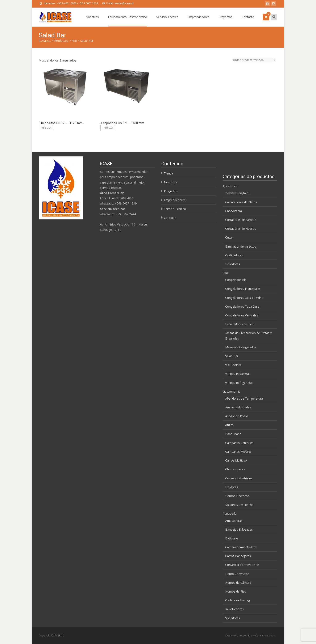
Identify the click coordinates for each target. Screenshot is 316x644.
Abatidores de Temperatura (244, 398)
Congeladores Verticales (242, 315)
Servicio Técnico (167, 21)
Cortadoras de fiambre (241, 220)
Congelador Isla (236, 280)
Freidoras (232, 487)
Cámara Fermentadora (241, 547)
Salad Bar (232, 356)
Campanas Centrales (239, 443)
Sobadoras (233, 618)
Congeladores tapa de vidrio (244, 298)
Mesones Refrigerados (241, 347)
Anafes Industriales (238, 407)
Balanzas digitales (237, 193)
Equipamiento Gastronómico (128, 21)
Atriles (229, 425)
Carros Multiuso (236, 460)
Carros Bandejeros (238, 556)
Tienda (169, 173)
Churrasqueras (235, 469)
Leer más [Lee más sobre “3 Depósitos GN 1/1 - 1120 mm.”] (46, 128)
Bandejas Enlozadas (239, 529)
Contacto (248, 21)
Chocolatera (234, 211)
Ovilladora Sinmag (238, 600)
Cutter (229, 237)
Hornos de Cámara (238, 583)
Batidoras (232, 538)
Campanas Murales (238, 452)
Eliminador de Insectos (241, 246)
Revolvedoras (234, 609)
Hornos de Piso (236, 591)
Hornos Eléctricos (237, 496)
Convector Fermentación (242, 565)
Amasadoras (234, 521)
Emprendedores (198, 21)
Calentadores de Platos (241, 202)
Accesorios (230, 186)
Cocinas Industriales (239, 478)
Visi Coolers (233, 365)
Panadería (230, 513)
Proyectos (225, 21)
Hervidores (233, 264)
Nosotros (92, 21)
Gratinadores (234, 255)
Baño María (233, 434)
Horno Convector (237, 574)
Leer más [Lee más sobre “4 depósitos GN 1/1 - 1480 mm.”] (108, 128)
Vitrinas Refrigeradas (239, 383)
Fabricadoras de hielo (240, 324)
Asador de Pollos (237, 416)
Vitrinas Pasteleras (238, 374)
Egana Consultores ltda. (262, 635)
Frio (225, 273)
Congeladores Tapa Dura (242, 306)
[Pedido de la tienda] (253, 60)
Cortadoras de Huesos (241, 229)
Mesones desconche (239, 505)
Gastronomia (232, 392)
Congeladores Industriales (243, 289)
